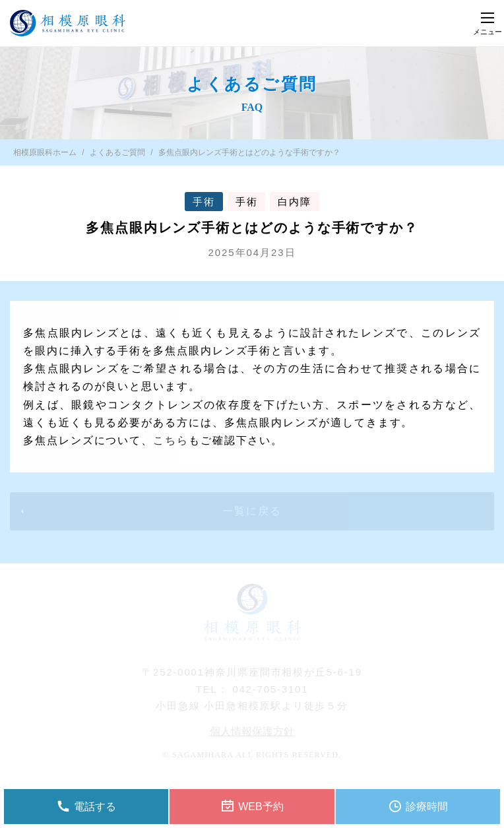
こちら (171, 440)
